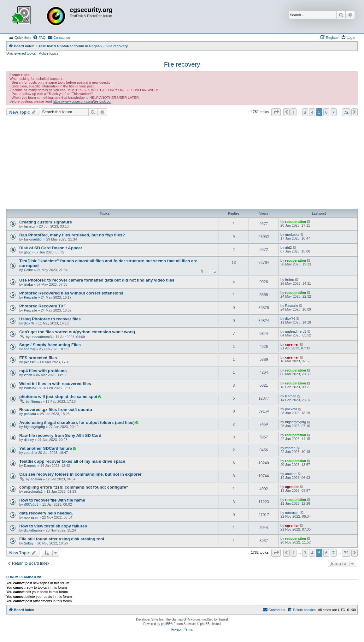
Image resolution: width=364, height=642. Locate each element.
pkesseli (30, 362)
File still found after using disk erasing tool (62, 539)
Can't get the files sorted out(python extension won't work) (77, 332)
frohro (290, 280)
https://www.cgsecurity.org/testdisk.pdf (82, 101)
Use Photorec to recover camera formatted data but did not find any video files (97, 280)
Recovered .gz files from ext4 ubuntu (56, 410)
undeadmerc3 (41, 337)
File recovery (182, 64)
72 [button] (346, 112)
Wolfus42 (31, 388)
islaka (28, 284)
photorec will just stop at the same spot (58, 397)
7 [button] (334, 112)
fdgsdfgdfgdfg (35, 427)
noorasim (31, 517)
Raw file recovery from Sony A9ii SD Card (60, 435)
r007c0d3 (31, 504)
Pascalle (31, 297)
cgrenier (292, 344)
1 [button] (294, 112)
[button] (276, 112)
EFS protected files (38, 358)
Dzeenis (30, 466)
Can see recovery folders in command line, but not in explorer (80, 474)
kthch (28, 375)
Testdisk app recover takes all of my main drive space (72, 461)
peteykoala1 (33, 491)
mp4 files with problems (43, 371)
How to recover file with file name (52, 500)
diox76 (29, 323)
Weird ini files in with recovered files (55, 384)
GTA (187, 619)
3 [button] (305, 112)
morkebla (292, 235)
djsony (29, 440)
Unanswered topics (21, 53)
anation (36, 479)
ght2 (27, 252)
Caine (29, 270)
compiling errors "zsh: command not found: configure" (74, 487)
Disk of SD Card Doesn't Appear (51, 248)
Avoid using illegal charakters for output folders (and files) (77, 422)
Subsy (29, 543)
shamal (29, 349)
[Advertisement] (182, 163)
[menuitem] (39, 38)
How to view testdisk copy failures (53, 526)
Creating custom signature (46, 222)
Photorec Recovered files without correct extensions (71, 293)
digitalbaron (33, 530)
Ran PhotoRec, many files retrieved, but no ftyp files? (72, 235)
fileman (36, 401)
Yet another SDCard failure (46, 448)
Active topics (49, 53)
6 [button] (326, 112)
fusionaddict (33, 239)
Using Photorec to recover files (50, 319)
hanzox (29, 226)
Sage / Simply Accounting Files (50, 345)
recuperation (296, 222)
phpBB (166, 624)
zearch (29, 453)
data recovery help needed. (46, 513)
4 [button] (312, 112)
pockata (30, 414)
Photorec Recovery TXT (43, 306)
